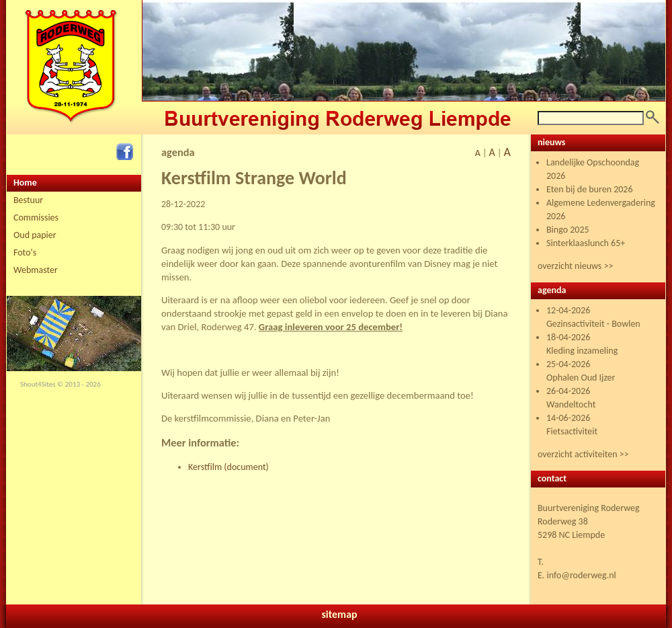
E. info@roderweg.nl (577, 575)
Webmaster (36, 270)
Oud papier (35, 235)
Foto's (25, 252)
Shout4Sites (38, 384)
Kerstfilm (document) (228, 467)
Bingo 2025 (568, 230)
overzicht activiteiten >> (583, 454)
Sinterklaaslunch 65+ (586, 243)
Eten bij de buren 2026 (590, 189)
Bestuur (28, 200)
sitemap (339, 614)
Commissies (36, 218)
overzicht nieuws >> (575, 266)
